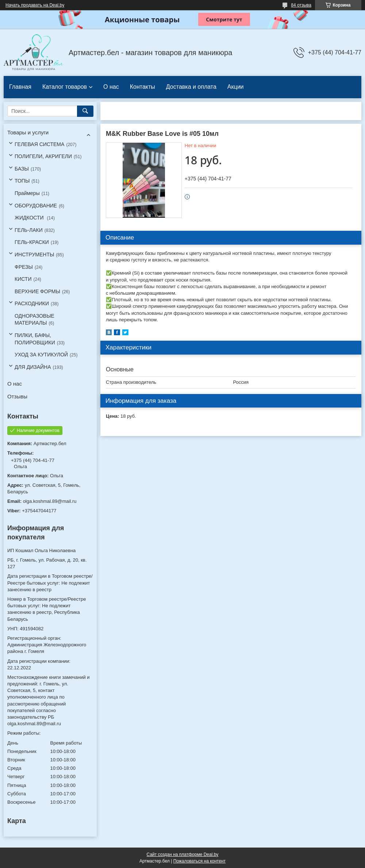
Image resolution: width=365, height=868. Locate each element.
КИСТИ (23, 279)
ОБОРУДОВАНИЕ (36, 206)
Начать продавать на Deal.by (35, 5)
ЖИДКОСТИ (30, 218)
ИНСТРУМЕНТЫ (34, 255)
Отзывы (17, 396)
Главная (20, 87)
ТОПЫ (22, 181)
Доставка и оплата (191, 87)
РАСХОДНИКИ (32, 303)
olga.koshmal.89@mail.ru (50, 501)
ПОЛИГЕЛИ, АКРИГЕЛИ (43, 156)
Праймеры (27, 193)
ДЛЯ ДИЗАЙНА (33, 367)
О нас (111, 87)
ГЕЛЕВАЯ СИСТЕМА (39, 144)
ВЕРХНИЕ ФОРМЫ (37, 291)
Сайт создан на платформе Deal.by (183, 854)
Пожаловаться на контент (199, 861)
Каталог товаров (65, 87)
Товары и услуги (28, 132)
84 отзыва (301, 5)
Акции (236, 87)
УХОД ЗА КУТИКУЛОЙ (41, 355)
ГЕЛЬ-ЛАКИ (29, 230)
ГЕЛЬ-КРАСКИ (32, 242)
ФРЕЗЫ (24, 267)
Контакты (143, 87)
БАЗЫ (22, 169)
